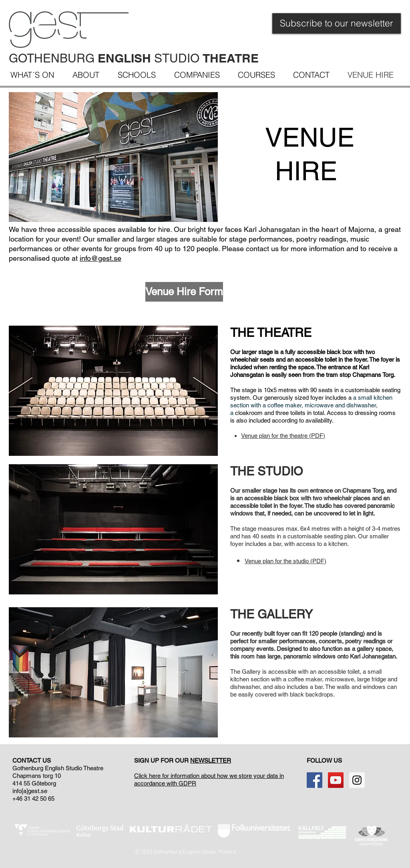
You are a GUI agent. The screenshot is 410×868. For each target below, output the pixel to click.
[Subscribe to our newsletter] (337, 23)
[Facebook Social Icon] (315, 780)
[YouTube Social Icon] (336, 780)
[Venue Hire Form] (184, 292)
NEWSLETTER (211, 760)
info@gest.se (100, 258)
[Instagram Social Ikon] (357, 780)
